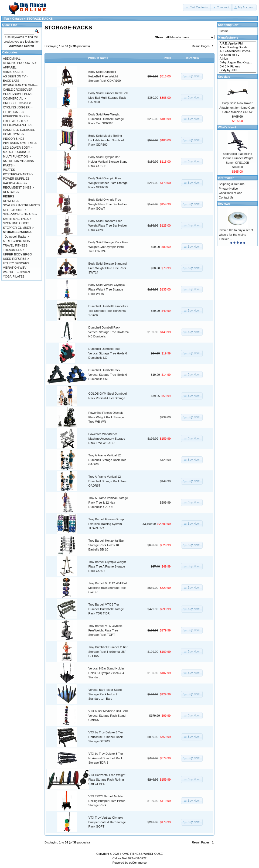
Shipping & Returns (232, 184)
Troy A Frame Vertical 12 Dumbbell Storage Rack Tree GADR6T (108, 481)
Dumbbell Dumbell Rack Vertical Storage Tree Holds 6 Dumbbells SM (108, 375)
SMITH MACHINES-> (17, 219)
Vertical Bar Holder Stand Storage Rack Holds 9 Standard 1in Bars (105, 694)
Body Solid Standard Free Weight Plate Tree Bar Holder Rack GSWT (108, 225)
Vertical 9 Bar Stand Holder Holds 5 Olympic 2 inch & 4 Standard (106, 673)
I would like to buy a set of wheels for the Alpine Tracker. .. (236, 235)
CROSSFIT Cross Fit (17, 103)
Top (6, 19)
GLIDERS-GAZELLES (18, 125)
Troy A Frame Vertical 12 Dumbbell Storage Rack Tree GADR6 (108, 460)
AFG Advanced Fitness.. (237, 51)
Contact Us (226, 197)
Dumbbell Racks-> (17, 237)
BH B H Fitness (237, 67)
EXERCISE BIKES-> (17, 116)
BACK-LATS (11, 81)
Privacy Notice (228, 189)
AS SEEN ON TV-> (16, 76)
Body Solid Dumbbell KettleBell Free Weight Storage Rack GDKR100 (105, 76)
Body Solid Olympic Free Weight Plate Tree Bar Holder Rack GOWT (108, 204)
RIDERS (9, 196)
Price (167, 58)
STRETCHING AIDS (16, 241)
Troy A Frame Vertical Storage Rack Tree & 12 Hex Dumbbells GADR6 (108, 502)
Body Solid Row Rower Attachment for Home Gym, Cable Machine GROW (237, 107)
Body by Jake (237, 70)
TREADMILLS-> (14, 250)
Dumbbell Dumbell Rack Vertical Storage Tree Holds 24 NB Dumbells (109, 332)
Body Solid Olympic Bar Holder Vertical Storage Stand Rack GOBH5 (108, 161)
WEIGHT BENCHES (16, 272)
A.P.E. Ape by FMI (237, 44)
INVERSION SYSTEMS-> (20, 143)
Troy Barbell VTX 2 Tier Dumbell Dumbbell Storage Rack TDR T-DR (106, 609)
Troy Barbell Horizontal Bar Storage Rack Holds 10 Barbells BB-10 (106, 545)
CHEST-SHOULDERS (18, 94)
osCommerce (138, 863)
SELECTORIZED (14, 210)
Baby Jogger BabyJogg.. (237, 63)
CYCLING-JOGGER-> (18, 107)
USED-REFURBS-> (16, 259)
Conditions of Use (231, 193)
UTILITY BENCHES (16, 263)
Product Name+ (99, 58)
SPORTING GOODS (17, 223)
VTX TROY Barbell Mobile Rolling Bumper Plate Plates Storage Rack (107, 801)
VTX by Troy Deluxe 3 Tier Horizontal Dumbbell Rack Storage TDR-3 (106, 758)
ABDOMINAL (12, 59)
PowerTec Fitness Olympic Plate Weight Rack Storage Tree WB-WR (106, 417)
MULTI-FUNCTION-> (17, 156)
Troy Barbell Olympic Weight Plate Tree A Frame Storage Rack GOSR (107, 566)
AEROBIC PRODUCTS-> (20, 63)
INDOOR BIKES (14, 139)
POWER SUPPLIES (16, 179)
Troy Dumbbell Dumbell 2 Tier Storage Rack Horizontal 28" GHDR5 (108, 652)
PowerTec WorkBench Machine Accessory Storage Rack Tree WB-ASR (107, 438)
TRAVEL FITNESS (15, 245)
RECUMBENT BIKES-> (18, 187)
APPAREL (10, 67)
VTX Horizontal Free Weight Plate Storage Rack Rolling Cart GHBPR (107, 779)
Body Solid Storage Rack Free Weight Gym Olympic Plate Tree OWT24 (108, 247)
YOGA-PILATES (14, 276)
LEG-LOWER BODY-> (18, 148)
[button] (197, 8)
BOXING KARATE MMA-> (20, 85)
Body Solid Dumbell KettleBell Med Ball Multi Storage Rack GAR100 (108, 98)
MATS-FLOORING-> (17, 152)
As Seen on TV (237, 55)
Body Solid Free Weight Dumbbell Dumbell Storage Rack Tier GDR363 (106, 119)
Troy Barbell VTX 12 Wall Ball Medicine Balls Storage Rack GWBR (108, 588)
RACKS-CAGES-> (15, 183)
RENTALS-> (11, 192)
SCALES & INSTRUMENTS (21, 205)
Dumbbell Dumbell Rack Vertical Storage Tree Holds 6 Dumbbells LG (108, 353)
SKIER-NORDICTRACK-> (20, 214)
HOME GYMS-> (14, 134)
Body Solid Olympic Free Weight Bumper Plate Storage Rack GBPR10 (108, 183)
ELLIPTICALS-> (14, 112)
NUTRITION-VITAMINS (18, 161)
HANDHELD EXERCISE (19, 130)
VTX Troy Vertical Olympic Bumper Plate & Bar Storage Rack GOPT (107, 822)
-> (17, 232)
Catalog (18, 19)
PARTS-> (9, 165)
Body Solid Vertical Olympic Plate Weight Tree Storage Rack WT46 (107, 289)
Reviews (224, 204)
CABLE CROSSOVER (18, 90)
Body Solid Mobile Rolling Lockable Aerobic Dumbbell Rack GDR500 (106, 140)
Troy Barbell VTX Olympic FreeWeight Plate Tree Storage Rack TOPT (105, 630)
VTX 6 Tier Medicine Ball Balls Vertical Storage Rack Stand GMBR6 (108, 715)
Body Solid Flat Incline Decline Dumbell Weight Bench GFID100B (237, 158)
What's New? (227, 127)
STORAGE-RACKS (40, 19)
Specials (224, 77)
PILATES (9, 170)
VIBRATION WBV (15, 268)
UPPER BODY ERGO (17, 254)
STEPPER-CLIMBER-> (18, 228)
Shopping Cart (228, 25)
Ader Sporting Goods (237, 47)
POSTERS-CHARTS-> (18, 174)
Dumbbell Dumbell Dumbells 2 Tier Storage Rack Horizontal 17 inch (108, 311)
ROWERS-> (11, 201)
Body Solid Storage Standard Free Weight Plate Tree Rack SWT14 (108, 268)
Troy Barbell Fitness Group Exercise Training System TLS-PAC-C (106, 524)
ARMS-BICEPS (13, 72)
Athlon (237, 59)
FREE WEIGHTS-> (16, 121)
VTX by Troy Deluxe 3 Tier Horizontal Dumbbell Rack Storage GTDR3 (106, 737)
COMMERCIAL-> (14, 98)
